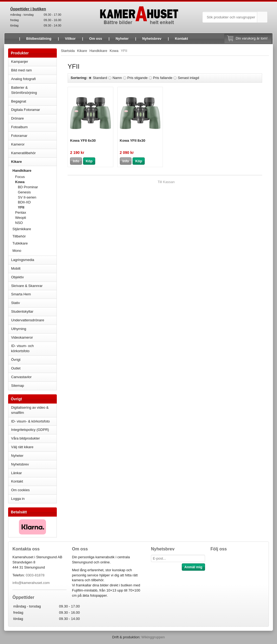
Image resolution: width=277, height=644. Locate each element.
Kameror (34, 144)
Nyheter (122, 39)
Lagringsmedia (34, 260)
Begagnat (34, 101)
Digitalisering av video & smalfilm (30, 410)
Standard (100, 78)
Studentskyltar (22, 311)
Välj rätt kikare (22, 447)
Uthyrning (19, 329)
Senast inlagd (188, 78)
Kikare (34, 162)
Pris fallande (163, 78)
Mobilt (34, 268)
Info (76, 161)
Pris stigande (138, 78)
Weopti (36, 218)
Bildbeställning (39, 39)
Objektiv (34, 277)
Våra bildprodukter (25, 438)
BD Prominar (28, 187)
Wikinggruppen (153, 637)
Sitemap (18, 386)
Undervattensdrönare (34, 320)
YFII (21, 207)
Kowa (36, 182)
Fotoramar (34, 136)
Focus (36, 177)
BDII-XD (24, 202)
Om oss (96, 39)
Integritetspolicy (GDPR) (30, 430)
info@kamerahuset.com (31, 583)
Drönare (34, 118)
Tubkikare (34, 243)
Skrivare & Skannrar (34, 286)
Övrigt (16, 360)
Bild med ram (34, 70)
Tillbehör (19, 236)
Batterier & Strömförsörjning (34, 90)
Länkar (17, 473)
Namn (117, 78)
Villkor (70, 39)
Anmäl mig (193, 567)
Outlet (16, 368)
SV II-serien (27, 197)
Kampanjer (20, 62)
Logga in (18, 499)
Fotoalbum (34, 127)
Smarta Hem (21, 294)
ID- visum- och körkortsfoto (22, 348)
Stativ (34, 303)
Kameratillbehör (34, 153)
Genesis (24, 192)
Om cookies (20, 490)
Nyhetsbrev (152, 39)
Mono (17, 251)
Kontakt (181, 39)
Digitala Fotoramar (26, 110)
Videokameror (34, 337)
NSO (36, 223)
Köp (89, 161)
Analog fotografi (34, 79)
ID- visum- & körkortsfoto (30, 421)
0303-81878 (35, 575)
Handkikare (34, 171)
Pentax (21, 212)
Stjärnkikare (22, 229)
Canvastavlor (21, 377)
